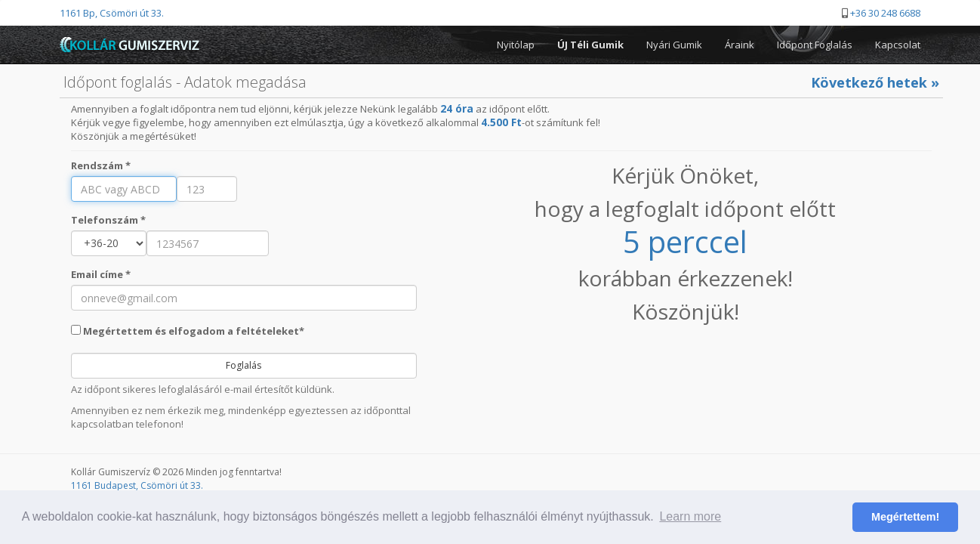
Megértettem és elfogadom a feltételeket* (188, 331)
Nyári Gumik (674, 45)
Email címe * (101, 274)
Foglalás (243, 365)
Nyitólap (516, 45)
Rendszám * (101, 165)
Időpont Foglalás (815, 45)
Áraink (740, 45)
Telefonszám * (108, 220)
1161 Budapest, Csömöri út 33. (137, 485)
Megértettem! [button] (905, 517)
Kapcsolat (898, 45)
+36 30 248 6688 (885, 13)
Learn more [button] (690, 516)
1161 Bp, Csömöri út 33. (112, 13)
